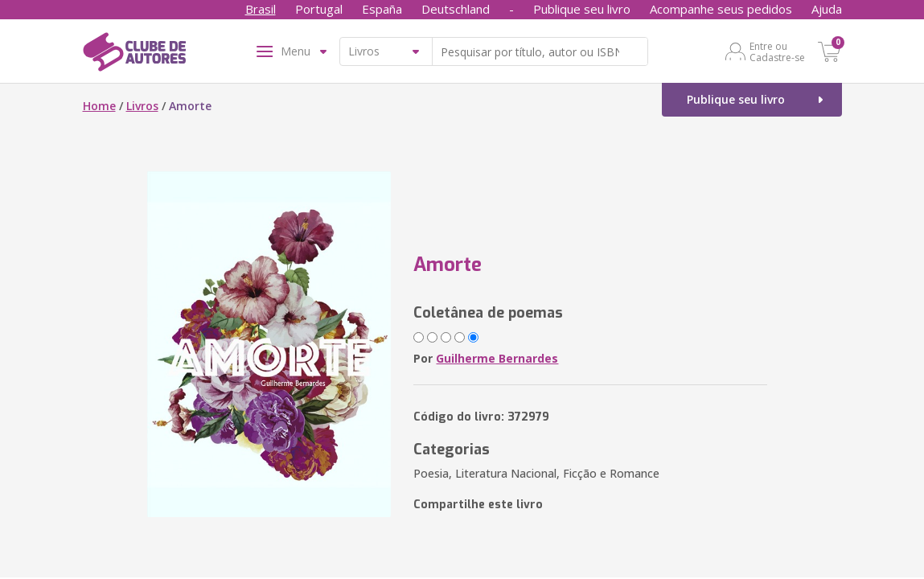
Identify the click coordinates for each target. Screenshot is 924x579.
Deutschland (456, 9)
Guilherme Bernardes (497, 358)
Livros (142, 106)
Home (99, 106)
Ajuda (827, 9)
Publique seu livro (582, 9)
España (382, 9)
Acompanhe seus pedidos (721, 9)
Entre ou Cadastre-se (777, 51)
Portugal (319, 9)
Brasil (261, 9)
